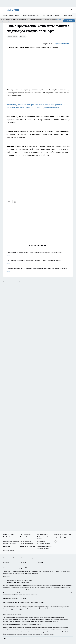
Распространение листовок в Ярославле (14, 598)
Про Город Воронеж (9, 534)
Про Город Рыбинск (26, 541)
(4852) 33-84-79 (17, 582)
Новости (23, 562)
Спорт (23, 37)
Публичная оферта (9, 551)
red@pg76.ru (25, 582)
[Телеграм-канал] (66, 537)
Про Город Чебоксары (9, 544)
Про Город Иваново (42, 534)
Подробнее (56, 621)
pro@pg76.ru (29, 580)
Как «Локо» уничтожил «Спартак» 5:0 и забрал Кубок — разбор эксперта (38, 262)
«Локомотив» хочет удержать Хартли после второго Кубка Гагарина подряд (38, 254)
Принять (69, 21)
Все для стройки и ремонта (31, 15)
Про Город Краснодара (43, 544)
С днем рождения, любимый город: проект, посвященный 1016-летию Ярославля (38, 270)
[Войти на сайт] (71, 10)
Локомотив (12, 37)
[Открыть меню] (4, 10)
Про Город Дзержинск (26, 534)
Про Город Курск (25, 537)
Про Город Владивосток (27, 544)
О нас (40, 558)
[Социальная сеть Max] (56, 541)
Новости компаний (9, 558)
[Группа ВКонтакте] (56, 537)
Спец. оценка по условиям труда (12, 615)
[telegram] (15, 202)
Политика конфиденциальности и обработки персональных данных (22, 624)
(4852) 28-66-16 (21, 580)
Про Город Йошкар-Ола (10, 537)
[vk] (9, 202)
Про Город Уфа (41, 541)
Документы (7, 546)
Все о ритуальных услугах (51, 15)
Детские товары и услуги (11, 15)
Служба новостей (62, 43)
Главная (41, 562)
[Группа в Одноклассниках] (61, 537)
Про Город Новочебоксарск (11, 541)
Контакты (6, 562)
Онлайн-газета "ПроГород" (28, 546)
